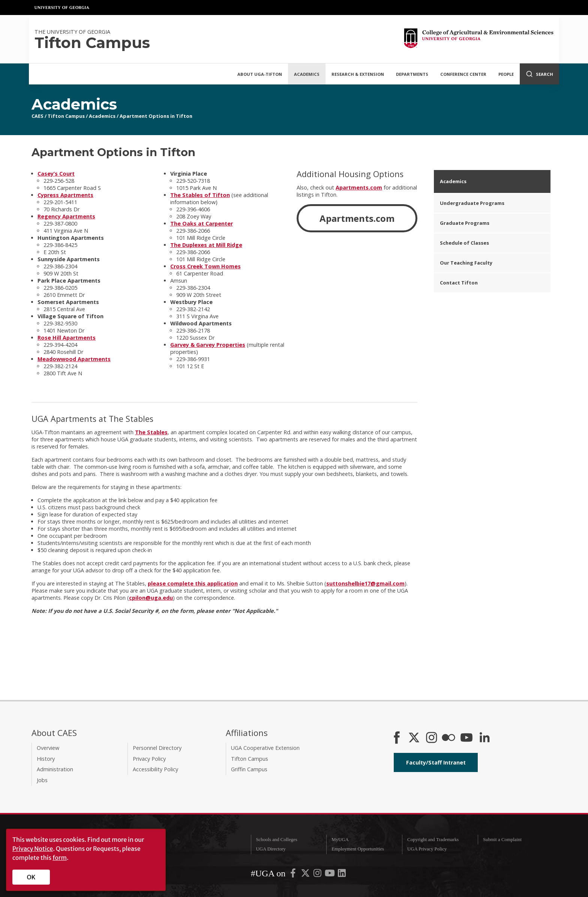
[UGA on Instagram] (318, 875)
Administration (55, 769)
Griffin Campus (249, 769)
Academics (307, 74)
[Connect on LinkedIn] (484, 738)
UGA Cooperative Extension (265, 748)
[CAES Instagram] (432, 738)
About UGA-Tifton (260, 74)
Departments (412, 74)
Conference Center (463, 74)
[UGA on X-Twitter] (306, 875)
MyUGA (340, 840)
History (46, 759)
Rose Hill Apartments (67, 338)
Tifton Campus (66, 116)
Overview (48, 748)
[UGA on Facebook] (294, 875)
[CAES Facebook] (397, 738)
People (506, 74)
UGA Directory (271, 849)
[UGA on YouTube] (330, 875)
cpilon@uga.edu (151, 598)
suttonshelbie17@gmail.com (365, 583)
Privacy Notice (33, 849)
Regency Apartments (66, 216)
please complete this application (193, 583)
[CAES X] (415, 738)
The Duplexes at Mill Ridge (206, 245)
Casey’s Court (56, 174)
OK (31, 877)
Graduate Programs (465, 223)
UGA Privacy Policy (427, 849)
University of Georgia (62, 8)
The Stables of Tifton (200, 195)
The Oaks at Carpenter (202, 223)
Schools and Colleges (276, 840)
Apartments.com (359, 187)
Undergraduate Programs (472, 203)
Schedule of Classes (464, 243)
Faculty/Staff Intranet (436, 762)
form (60, 858)
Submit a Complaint (502, 840)
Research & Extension (358, 74)
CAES (37, 116)
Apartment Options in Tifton (156, 116)
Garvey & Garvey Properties (208, 345)
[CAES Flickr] (448, 738)
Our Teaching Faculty (466, 263)
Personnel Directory (157, 748)
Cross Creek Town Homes (205, 266)
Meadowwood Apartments (74, 359)
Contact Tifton (459, 283)
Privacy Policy (149, 759)
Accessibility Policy (155, 769)
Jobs (42, 780)
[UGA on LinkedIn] (342, 875)
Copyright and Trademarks (433, 840)
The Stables (151, 432)
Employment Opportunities (358, 849)
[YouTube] (466, 738)
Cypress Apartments (65, 195)
